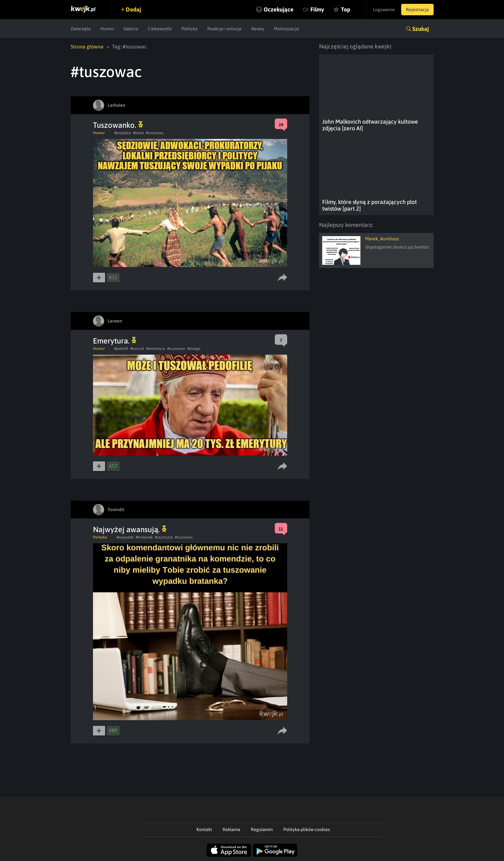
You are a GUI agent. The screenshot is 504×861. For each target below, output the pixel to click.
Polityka (190, 29)
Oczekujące (279, 9)
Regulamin (262, 829)
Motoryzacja (286, 29)
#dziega (194, 349)
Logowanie (384, 10)
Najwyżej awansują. (130, 529)
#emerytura (156, 349)
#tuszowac (155, 133)
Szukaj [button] (421, 29)
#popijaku (123, 133)
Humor (107, 29)
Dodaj (133, 9)
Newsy (258, 29)
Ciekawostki (160, 29)
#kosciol (137, 349)
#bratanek (144, 537)
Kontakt (204, 829)
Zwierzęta (81, 29)
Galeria (131, 29)
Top (346, 9)
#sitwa (138, 133)
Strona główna (87, 47)
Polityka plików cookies (307, 829)
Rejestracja (417, 10)
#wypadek (125, 537)
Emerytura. (115, 341)
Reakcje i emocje (224, 29)
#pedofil (121, 349)
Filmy (317, 9)
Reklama (231, 829)
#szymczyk (164, 537)
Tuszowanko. (118, 125)
